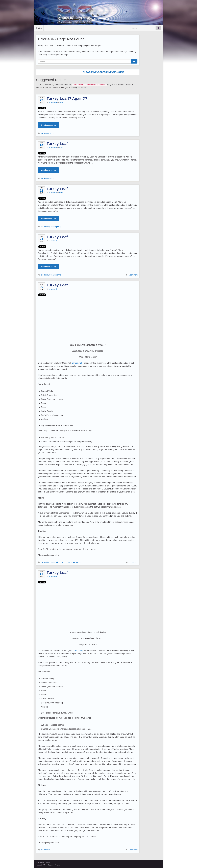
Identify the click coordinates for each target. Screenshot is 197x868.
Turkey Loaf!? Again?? (67, 98)
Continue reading (48, 125)
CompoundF (77, 363)
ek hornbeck (53, 102)
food (52, 133)
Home (39, 28)
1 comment (133, 275)
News (61, 102)
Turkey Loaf (57, 144)
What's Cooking (75, 562)
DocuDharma (99, 15)
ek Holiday (45, 133)
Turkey (65, 562)
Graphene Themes (54, 865)
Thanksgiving (56, 227)
